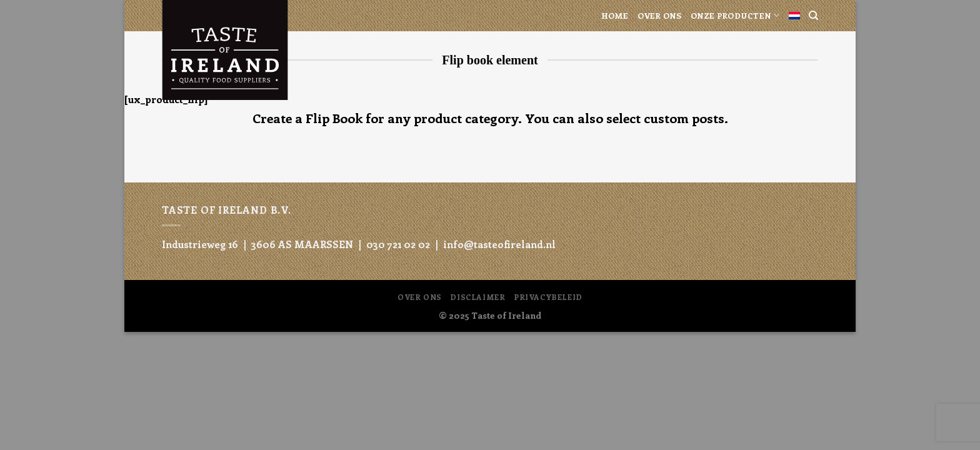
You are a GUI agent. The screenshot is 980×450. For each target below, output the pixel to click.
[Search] (813, 16)
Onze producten (735, 15)
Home (615, 15)
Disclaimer (477, 297)
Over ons (660, 15)
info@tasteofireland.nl (499, 244)
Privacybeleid (548, 297)
